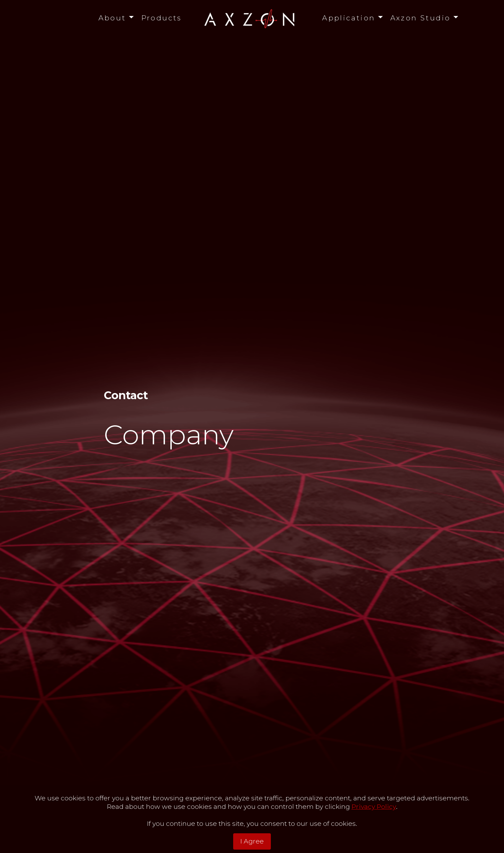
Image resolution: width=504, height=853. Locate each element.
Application (349, 18)
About (112, 18)
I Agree (252, 841)
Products (162, 18)
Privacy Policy (374, 806)
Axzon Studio (421, 18)
